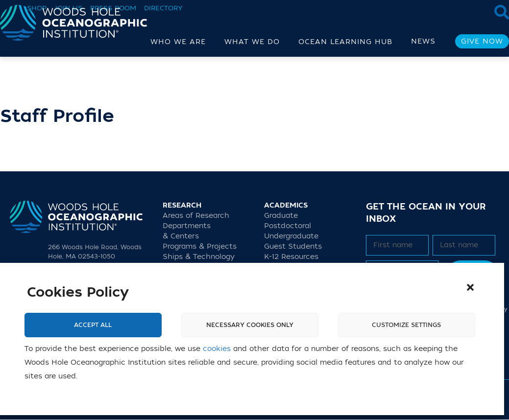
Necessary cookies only (250, 325)
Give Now (482, 41)
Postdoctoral (288, 226)
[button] (470, 287)
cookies (217, 349)
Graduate (281, 216)
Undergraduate (291, 236)
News (423, 41)
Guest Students (293, 246)
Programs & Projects (200, 246)
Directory (163, 8)
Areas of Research (196, 216)
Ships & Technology (199, 257)
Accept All (93, 325)
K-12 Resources (291, 257)
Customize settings (406, 325)
